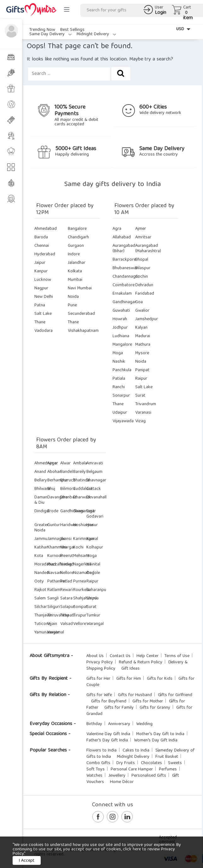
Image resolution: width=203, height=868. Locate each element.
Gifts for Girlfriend (175, 695)
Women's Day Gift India (156, 740)
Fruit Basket (167, 757)
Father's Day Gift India (107, 740)
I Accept (27, 861)
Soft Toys (96, 769)
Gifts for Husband (135, 695)
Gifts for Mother (148, 701)
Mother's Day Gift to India (160, 734)
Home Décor (122, 782)
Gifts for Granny (155, 708)
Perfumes (168, 769)
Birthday (94, 724)
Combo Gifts (98, 763)
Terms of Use (177, 656)
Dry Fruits (126, 763)
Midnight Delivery (96, 34)
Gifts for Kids (160, 679)
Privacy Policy (100, 662)
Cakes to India (136, 751)
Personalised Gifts (149, 776)
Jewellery (117, 776)
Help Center (148, 656)
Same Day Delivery (50, 34)
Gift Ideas (130, 669)
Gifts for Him (129, 679)
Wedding (144, 724)
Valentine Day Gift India (108, 734)
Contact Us (120, 656)
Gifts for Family (119, 708)
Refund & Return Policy (141, 662)
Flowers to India (101, 751)
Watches (94, 776)
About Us (95, 656)
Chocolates (151, 763)
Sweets (175, 763)
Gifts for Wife (99, 695)
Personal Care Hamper (132, 769)
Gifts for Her (98, 679)
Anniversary (119, 724)
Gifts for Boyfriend (109, 701)
